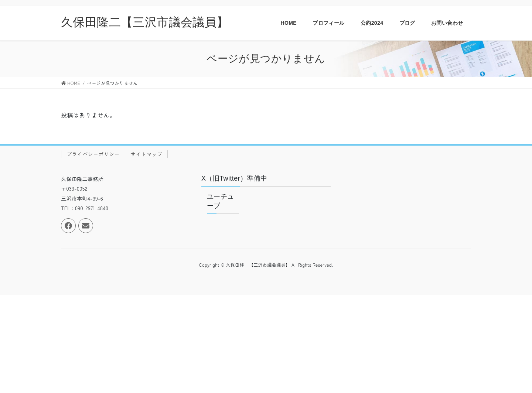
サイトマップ (146, 154)
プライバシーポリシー (93, 154)
